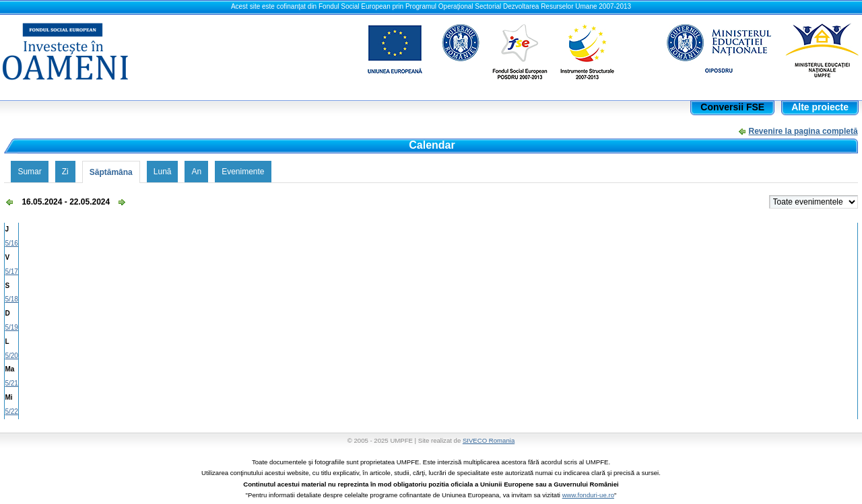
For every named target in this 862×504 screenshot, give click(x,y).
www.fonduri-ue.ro (588, 495)
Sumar (29, 172)
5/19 (11, 327)
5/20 (11, 356)
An (196, 172)
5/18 (11, 299)
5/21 (11, 383)
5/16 (11, 243)
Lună (163, 172)
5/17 (11, 272)
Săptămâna (111, 172)
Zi (65, 172)
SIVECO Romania (489, 440)
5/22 (11, 411)
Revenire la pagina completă (803, 131)
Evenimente (243, 172)
